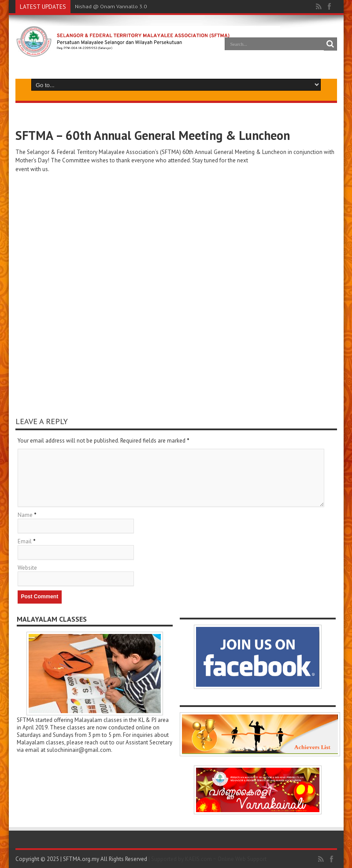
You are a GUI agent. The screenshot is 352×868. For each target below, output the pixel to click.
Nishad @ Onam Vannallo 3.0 (111, 6)
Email (25, 541)
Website (27, 568)
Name (25, 515)
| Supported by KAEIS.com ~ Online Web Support (207, 859)
